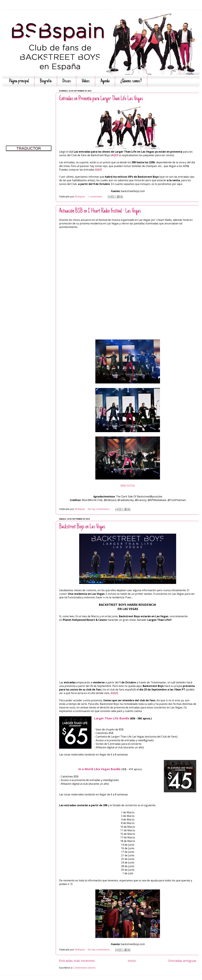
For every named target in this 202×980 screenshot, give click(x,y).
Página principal (19, 81)
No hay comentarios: (99, 509)
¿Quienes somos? (131, 81)
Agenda (105, 81)
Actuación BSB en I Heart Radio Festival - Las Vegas (100, 211)
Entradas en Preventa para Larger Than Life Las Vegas (101, 99)
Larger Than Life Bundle (112, 718)
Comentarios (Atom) (84, 968)
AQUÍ (115, 155)
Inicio (132, 961)
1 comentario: (95, 197)
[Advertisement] (29, 109)
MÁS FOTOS (128, 486)
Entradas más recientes (77, 961)
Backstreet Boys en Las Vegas (82, 527)
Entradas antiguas (182, 961)
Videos (86, 81)
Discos (67, 81)
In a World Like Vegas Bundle (99, 769)
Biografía (46, 81)
